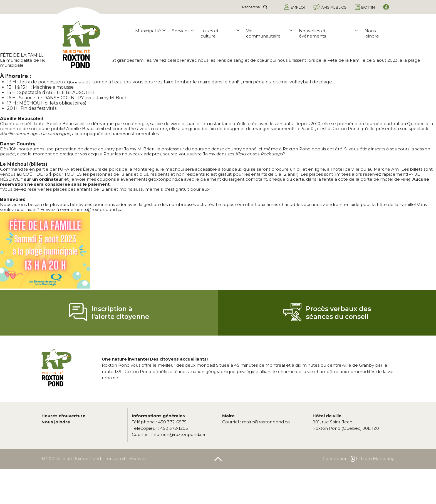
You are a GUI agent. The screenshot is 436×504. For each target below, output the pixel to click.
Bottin (365, 7)
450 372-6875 (159, 422)
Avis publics (330, 7)
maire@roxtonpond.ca (256, 422)
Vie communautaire (269, 33)
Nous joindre (372, 33)
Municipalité (150, 31)
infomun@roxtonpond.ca (168, 434)
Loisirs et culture (220, 33)
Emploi (294, 7)
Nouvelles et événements (328, 33)
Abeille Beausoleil (65, 124)
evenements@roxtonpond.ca (152, 179)
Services (183, 31)
